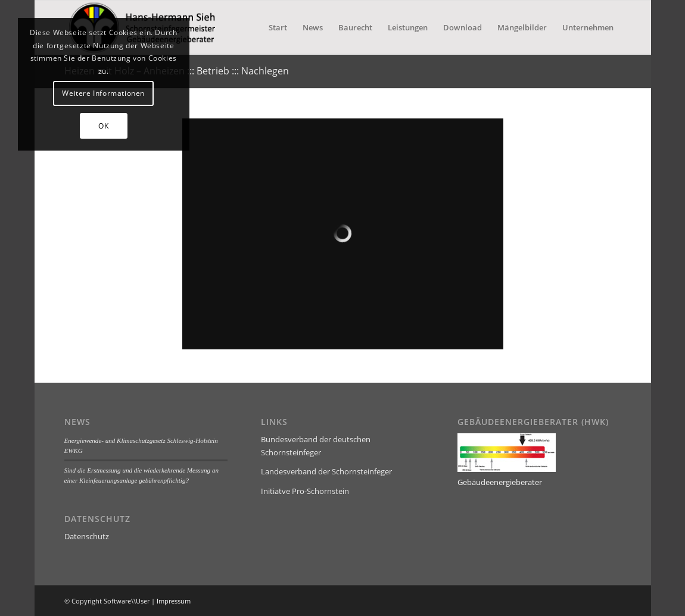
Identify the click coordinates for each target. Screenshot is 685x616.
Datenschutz (87, 536)
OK (103, 126)
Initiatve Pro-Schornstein (305, 491)
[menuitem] (278, 27)
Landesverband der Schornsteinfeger (326, 471)
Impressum (174, 601)
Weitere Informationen (103, 93)
